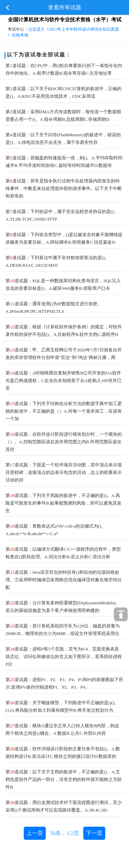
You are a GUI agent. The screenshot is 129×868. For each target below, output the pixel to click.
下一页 (94, 833)
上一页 (35, 833)
